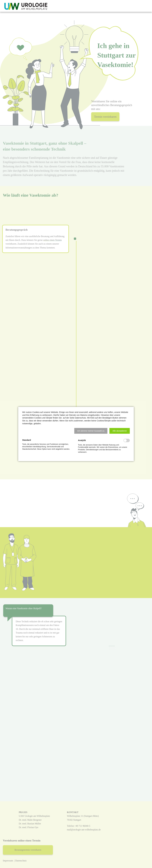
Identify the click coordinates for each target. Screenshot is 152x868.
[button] (91, 431)
